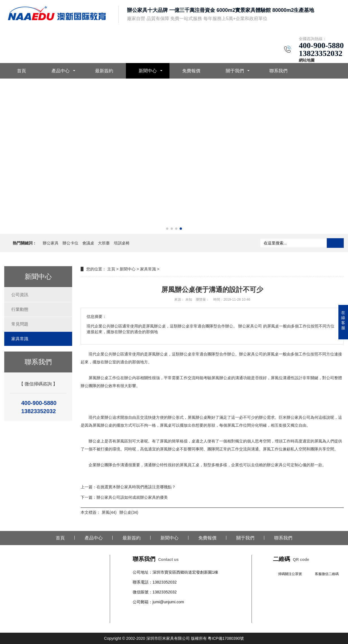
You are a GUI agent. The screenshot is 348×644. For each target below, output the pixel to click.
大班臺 (104, 243)
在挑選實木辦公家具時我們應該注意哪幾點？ (136, 487)
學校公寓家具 (196, 612)
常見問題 (20, 324)
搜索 (335, 243)
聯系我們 (278, 71)
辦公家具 (51, 243)
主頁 (111, 269)
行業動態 (20, 309)
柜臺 (180, 612)
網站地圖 (307, 60)
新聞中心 (148, 71)
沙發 (172, 612)
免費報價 (191, 71)
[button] (167, 229)
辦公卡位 (70, 243)
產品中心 (61, 71)
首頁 (22, 71)
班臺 (224, 612)
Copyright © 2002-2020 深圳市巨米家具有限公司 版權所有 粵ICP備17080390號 (174, 638)
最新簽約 (104, 71)
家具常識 (20, 339)
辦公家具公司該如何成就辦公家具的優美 (132, 497)
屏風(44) (109, 512)
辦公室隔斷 (143, 619)
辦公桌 (139, 612)
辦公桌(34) (129, 512)
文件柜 (214, 612)
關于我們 (235, 71)
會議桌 (88, 243)
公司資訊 (20, 295)
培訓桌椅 (122, 243)
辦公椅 (151, 612)
